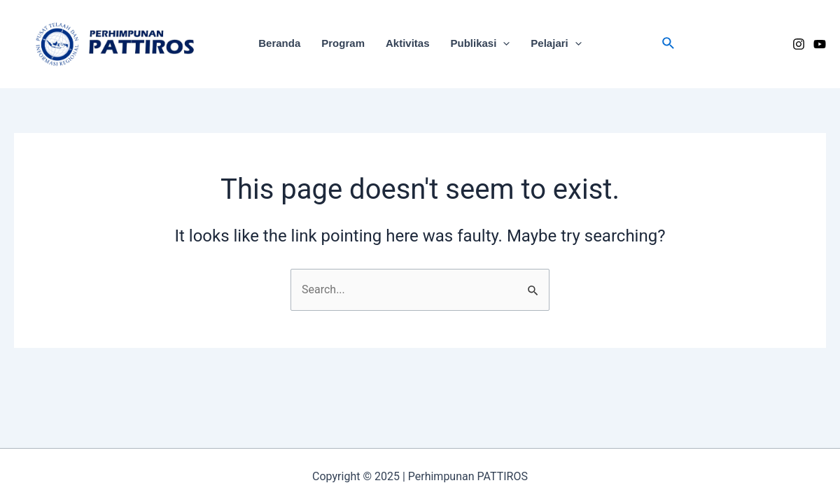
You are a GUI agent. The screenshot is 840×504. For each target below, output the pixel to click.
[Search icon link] (669, 44)
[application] (503, 43)
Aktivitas (408, 43)
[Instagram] (799, 44)
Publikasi (481, 43)
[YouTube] (820, 44)
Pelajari (556, 43)
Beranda (279, 43)
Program (343, 43)
